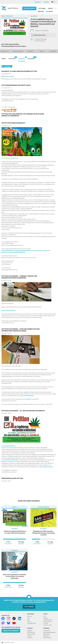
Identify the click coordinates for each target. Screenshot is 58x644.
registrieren (38, 2)
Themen (29, 636)
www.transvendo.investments (10, 460)
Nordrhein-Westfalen (44, 507)
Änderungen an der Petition (12, 478)
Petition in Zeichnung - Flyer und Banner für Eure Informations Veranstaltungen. (21, 330)
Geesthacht (14, 550)
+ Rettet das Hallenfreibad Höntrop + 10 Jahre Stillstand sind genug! (15, 532)
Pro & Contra (12, 58)
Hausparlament (47, 622)
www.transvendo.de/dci (46, 467)
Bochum (15, 507)
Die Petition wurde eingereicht (13, 123)
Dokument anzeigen (8, 76)
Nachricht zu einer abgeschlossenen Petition (19, 71)
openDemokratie (48, 620)
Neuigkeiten (22, 58)
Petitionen (42, 8)
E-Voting (46, 623)
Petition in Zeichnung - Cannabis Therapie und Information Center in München (19, 277)
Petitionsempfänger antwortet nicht (16, 85)
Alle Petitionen (31, 632)
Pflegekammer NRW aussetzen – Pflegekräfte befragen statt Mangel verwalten (43, 533)
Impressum (46, 636)
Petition (4, 59)
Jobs (29, 618)
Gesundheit (34, 16)
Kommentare (31, 58)
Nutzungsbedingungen (49, 632)
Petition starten (29, 8)
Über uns (30, 616)
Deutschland (9, 16)
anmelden (46, 2)
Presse (29, 622)
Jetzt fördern (29, 607)
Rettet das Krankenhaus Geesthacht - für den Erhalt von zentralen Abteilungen (14, 576)
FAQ (44, 616)
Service (50, 8)
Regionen (30, 638)
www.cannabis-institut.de (8, 310)
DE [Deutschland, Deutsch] (53, 2)
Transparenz (47, 631)
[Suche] (56, 8)
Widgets (46, 618)
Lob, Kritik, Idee (31, 623)
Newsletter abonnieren (11, 631)
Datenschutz (47, 634)
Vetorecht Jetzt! (48, 625)
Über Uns (41, 11)
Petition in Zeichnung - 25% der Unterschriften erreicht (23, 411)
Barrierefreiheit (47, 638)
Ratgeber (30, 631)
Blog (28, 620)
